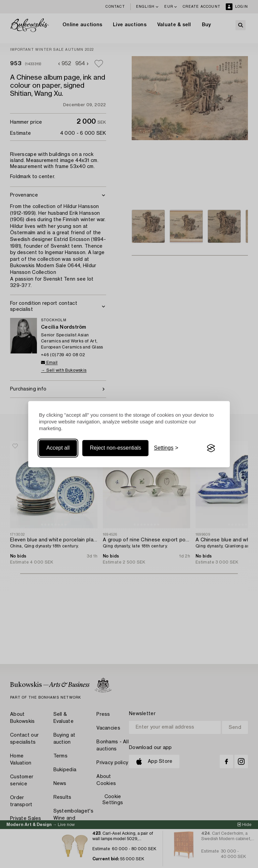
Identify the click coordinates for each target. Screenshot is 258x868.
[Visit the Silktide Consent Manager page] (211, 448)
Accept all (58, 448)
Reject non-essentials (115, 448)
